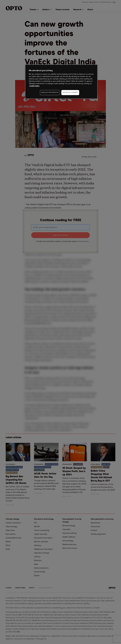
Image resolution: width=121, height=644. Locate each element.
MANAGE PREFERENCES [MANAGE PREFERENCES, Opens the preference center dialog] (50, 93)
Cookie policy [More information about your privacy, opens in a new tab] (34, 86)
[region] (61, 82)
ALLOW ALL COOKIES (70, 93)
